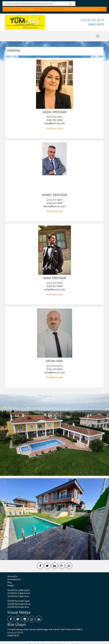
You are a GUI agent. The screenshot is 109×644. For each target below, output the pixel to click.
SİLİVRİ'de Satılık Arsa (18, 596)
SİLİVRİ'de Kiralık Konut (19, 604)
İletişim (11, 585)
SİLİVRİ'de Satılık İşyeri (19, 590)
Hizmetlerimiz (14, 579)
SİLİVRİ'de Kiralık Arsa (18, 607)
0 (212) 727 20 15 (93, 20)
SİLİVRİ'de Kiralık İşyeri (19, 601)
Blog (10, 582)
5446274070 (96, 24)
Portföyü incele (55, 128)
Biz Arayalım (28, 9)
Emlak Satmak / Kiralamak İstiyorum (81, 9)
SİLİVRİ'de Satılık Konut (19, 593)
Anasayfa (12, 576)
